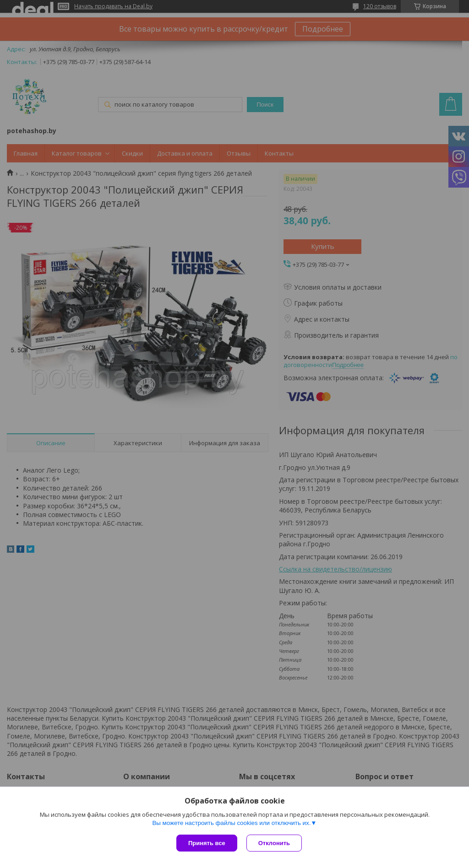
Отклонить (274, 843)
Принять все (207, 843)
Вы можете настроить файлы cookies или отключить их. (231, 823)
